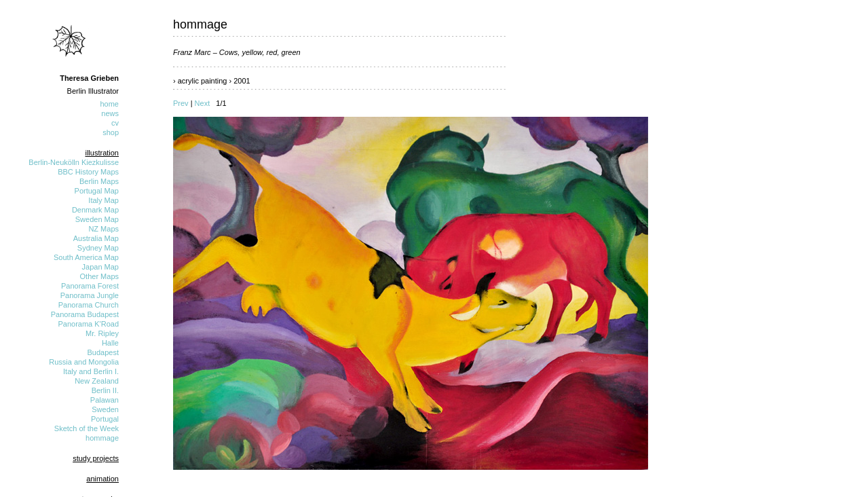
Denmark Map (95, 210)
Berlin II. (105, 390)
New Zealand (97, 381)
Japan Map (100, 267)
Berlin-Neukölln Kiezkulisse (74, 162)
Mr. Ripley (102, 333)
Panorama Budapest (85, 314)
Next (203, 103)
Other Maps (99, 276)
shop (111, 132)
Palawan (105, 400)
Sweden (105, 409)
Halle (110, 343)
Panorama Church (89, 305)
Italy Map (103, 200)
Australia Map (96, 238)
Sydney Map (98, 248)
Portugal (105, 419)
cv (115, 123)
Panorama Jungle (90, 295)
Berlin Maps (99, 181)
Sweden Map (97, 219)
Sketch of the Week (87, 428)
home (109, 104)
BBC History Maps (88, 172)
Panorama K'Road (88, 324)
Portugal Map (97, 191)
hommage (102, 438)
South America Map (86, 257)
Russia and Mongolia (84, 362)
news (110, 113)
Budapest (103, 352)
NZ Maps (103, 229)
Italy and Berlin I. (91, 371)
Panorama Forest (90, 286)
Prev (181, 103)
